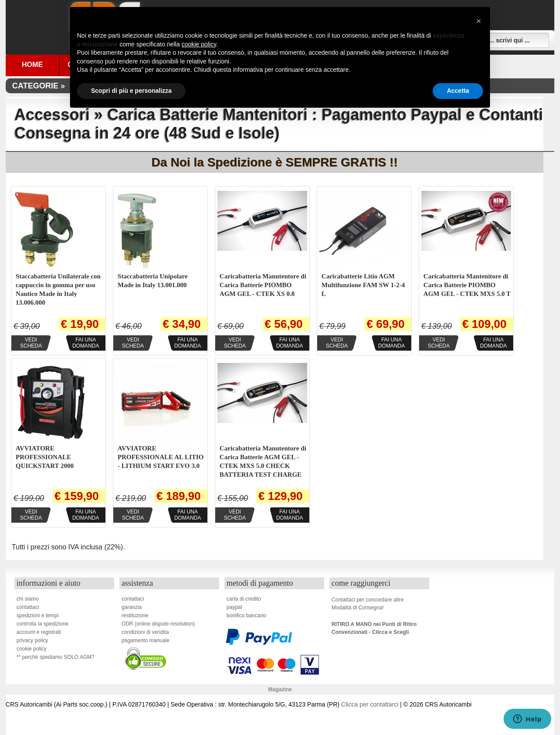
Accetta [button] (458, 91)
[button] (479, 21)
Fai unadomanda (86, 343)
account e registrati (39, 632)
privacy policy (32, 640)
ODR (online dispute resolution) (158, 624)
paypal (234, 607)
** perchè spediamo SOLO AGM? (56, 657)
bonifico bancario (247, 615)
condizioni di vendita (145, 632)
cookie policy (32, 649)
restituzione (135, 615)
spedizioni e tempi (38, 615)
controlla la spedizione (43, 624)
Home (32, 65)
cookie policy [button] (199, 44)
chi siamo (28, 599)
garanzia (132, 607)
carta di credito (244, 599)
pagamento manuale (145, 640)
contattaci (28, 607)
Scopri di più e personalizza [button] (131, 91)
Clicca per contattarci (370, 704)
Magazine (280, 689)
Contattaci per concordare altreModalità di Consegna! (368, 604)
